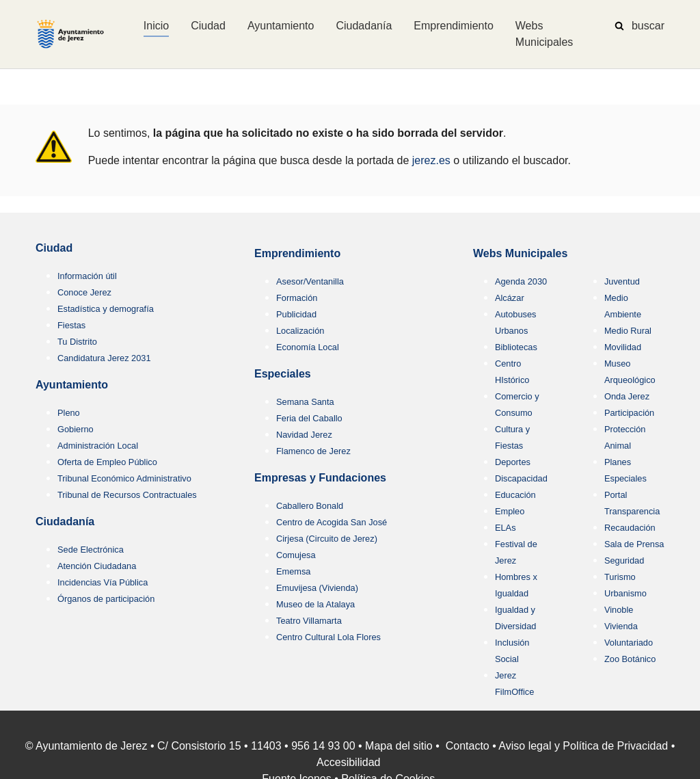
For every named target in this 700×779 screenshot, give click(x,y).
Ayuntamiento (72, 385)
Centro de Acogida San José (332, 522)
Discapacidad (521, 478)
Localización (300, 331)
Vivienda (621, 626)
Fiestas (71, 325)
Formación (297, 298)
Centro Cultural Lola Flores (328, 637)
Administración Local (98, 446)
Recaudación (630, 528)
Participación (629, 413)
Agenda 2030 (521, 281)
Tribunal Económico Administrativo (124, 478)
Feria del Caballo (309, 418)
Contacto (468, 746)
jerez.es (431, 160)
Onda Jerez (627, 396)
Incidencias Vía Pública (103, 582)
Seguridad (624, 560)
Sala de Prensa (634, 544)
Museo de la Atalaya (315, 604)
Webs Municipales (520, 253)
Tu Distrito (77, 342)
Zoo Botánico (630, 659)
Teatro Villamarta (309, 621)
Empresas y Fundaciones (320, 478)
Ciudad (54, 248)
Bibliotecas (516, 347)
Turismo (620, 577)
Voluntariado (629, 643)
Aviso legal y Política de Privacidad (583, 746)
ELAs (506, 528)
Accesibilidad (348, 762)
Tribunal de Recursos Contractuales (127, 495)
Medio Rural (628, 331)
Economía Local (308, 347)
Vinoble (619, 610)
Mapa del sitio (399, 746)
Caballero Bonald (310, 506)
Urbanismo (625, 593)
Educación (515, 495)
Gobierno (76, 429)
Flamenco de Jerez (313, 451)
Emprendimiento (297, 253)
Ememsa (294, 571)
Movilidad (623, 347)
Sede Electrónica (91, 550)
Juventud (622, 281)
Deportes (513, 462)
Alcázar (510, 298)
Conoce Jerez (84, 292)
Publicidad (296, 314)
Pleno (69, 413)
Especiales (283, 374)
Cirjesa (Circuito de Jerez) (327, 539)
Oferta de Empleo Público (107, 462)
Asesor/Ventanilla (310, 281)
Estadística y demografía (106, 309)
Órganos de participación (106, 599)
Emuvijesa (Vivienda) (317, 588)
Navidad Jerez (304, 435)
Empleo (510, 511)
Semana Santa (305, 402)
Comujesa (296, 555)
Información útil (87, 276)
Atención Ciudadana (97, 566)
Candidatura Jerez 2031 (104, 358)
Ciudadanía (65, 521)
